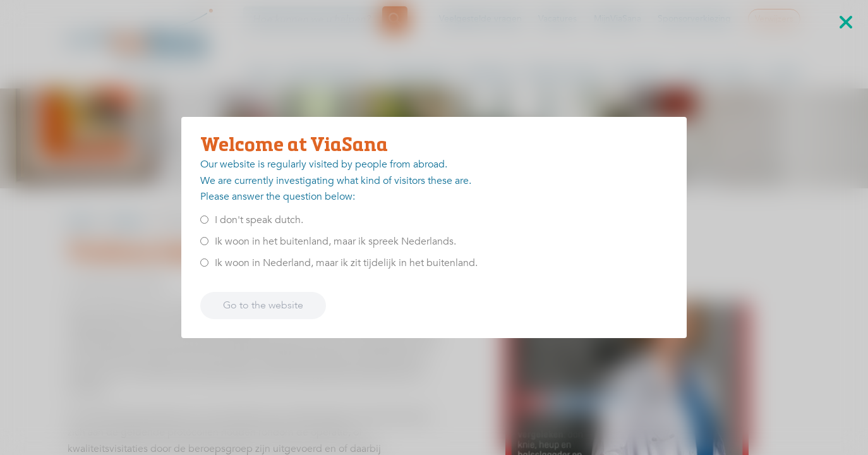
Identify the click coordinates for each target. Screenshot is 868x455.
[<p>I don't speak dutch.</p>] (204, 220)
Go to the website (263, 305)
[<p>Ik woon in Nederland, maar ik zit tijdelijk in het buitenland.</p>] (204, 263)
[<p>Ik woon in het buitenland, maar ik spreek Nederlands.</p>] (204, 241)
